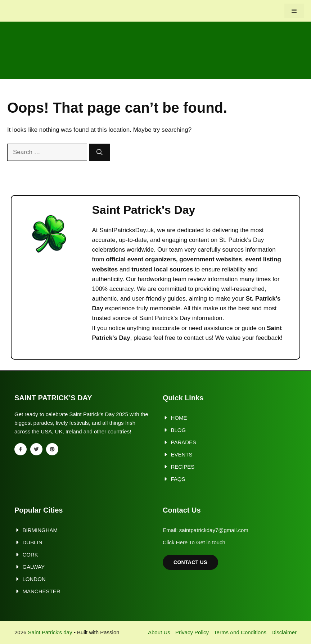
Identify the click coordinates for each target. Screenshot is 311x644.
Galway (34, 567)
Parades (184, 442)
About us (159, 632)
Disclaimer (284, 632)
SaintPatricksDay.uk (127, 230)
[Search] (100, 152)
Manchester (42, 591)
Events (182, 454)
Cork (30, 555)
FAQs (178, 479)
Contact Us (190, 562)
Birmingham (40, 530)
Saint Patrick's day (50, 632)
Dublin (33, 542)
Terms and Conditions (240, 632)
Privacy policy (192, 632)
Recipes (183, 467)
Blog (179, 430)
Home (179, 418)
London (34, 579)
